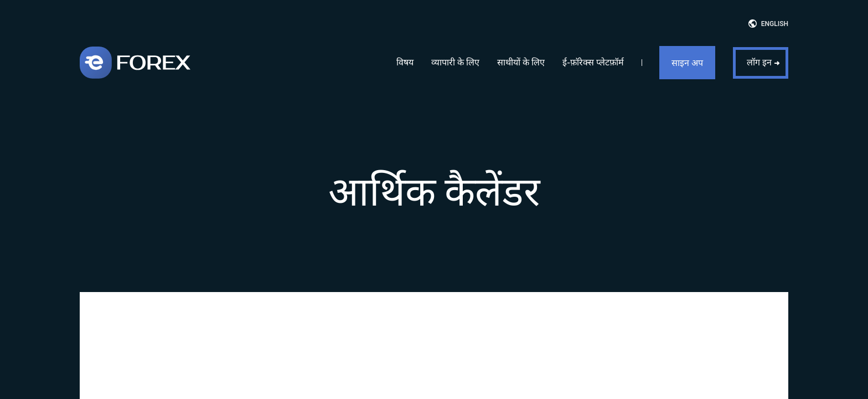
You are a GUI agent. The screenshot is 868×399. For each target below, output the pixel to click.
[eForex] (135, 63)
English (775, 24)
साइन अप (687, 63)
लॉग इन (759, 62)
